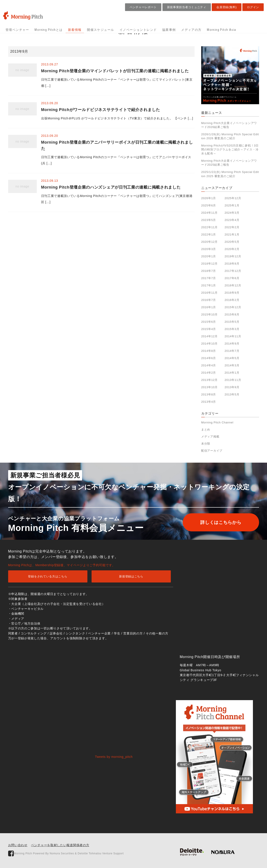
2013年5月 (232, 394)
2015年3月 (232, 329)
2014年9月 (232, 344)
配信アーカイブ (212, 451)
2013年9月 (232, 387)
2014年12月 (209, 336)
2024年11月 (209, 213)
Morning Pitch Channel (217, 422)
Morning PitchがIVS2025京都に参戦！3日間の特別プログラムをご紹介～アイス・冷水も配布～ (230, 149)
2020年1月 (209, 256)
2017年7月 (209, 278)
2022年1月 (209, 235)
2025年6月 (209, 205)
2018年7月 (209, 271)
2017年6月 (232, 278)
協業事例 (169, 30)
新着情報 (75, 30)
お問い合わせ (18, 845)
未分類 (206, 444)
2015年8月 (232, 314)
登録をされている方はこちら (48, 576)
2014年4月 (209, 365)
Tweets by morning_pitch (114, 757)
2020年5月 (232, 242)
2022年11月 (209, 227)
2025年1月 (232, 205)
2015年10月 (209, 314)
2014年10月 (209, 344)
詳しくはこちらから (221, 522)
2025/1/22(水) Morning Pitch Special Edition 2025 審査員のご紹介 (230, 174)
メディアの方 (191, 30)
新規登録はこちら (131, 576)
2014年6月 (209, 358)
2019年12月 (233, 256)
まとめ (206, 429)
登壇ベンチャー (17, 30)
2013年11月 (233, 380)
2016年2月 (232, 300)
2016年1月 (209, 307)
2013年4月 (209, 402)
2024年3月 (232, 213)
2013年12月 (209, 380)
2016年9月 (232, 293)
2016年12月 (233, 285)
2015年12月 (233, 307)
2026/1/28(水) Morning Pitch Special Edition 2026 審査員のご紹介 (230, 136)
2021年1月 (232, 235)
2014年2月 (209, 373)
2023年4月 (232, 220)
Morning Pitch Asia (221, 30)
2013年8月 (209, 394)
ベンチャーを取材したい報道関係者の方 (60, 845)
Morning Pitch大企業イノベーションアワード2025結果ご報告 (229, 163)
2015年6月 (209, 322)
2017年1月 (209, 285)
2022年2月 (232, 227)
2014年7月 (232, 351)
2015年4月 (209, 329)
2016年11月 (209, 293)
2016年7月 (209, 300)
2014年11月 (233, 336)
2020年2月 (232, 249)
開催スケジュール (100, 30)
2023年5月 (209, 220)
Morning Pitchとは (49, 30)
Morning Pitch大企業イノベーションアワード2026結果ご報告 (229, 125)
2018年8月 (232, 264)
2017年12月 (233, 271)
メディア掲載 (210, 437)
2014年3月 (232, 365)
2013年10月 (209, 387)
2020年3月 (209, 249)
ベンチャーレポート (143, 7)
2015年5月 (232, 322)
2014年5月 (232, 358)
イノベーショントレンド (138, 30)
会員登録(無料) (226, 7)
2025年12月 (233, 198)
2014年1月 (232, 373)
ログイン (253, 7)
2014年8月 (209, 351)
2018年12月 (209, 264)
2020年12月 (209, 242)
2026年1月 (209, 198)
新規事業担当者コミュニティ (187, 7)
